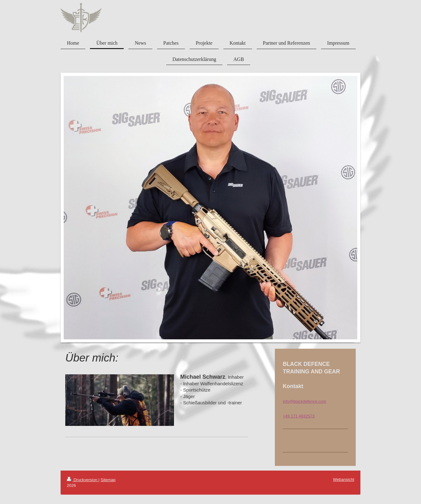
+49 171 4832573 (299, 416)
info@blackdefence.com (304, 401)
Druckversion (83, 480)
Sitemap (108, 480)
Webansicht (344, 479)
